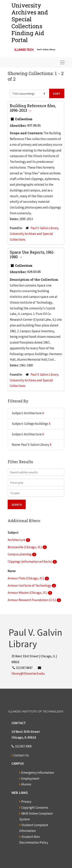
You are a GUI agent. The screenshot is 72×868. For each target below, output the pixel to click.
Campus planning (20, 554)
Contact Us (21, 755)
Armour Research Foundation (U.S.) (32, 600)
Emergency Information (38, 773)
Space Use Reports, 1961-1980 (32, 254)
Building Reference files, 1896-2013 (33, 108)
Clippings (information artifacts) (30, 562)
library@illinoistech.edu (28, 673)
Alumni (26, 784)
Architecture (17, 540)
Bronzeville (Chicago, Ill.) (25, 547)
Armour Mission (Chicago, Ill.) (28, 593)
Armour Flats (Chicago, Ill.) (26, 578)
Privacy (26, 802)
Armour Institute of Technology (30, 586)
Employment (30, 779)
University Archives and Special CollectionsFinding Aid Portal (30, 23)
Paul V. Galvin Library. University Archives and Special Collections (34, 234)
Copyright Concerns (35, 808)
